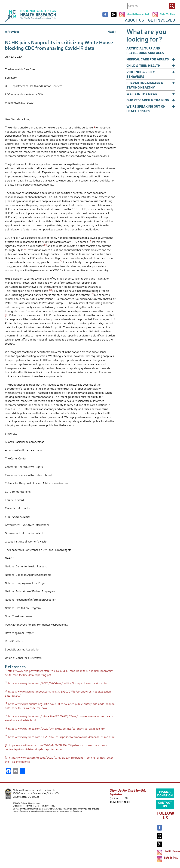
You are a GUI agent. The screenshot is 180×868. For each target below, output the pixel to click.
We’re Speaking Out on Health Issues (151, 109)
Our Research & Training (151, 100)
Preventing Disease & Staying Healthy (151, 85)
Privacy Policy (48, 806)
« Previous (12, 31)
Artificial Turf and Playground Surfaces (145, 50)
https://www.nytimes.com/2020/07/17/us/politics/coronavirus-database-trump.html (61, 737)
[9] (7, 315)
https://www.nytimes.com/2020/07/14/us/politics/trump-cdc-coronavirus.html (58, 683)
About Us (134, 20)
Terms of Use (32, 806)
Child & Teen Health (151, 66)
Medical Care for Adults (151, 59)
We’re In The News (151, 94)
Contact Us (165, 804)
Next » (112, 31)
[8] (65, 303)
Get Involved (162, 20)
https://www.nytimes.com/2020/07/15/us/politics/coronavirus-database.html (57, 729)
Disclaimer (18, 806)
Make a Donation (165, 793)
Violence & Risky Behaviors (151, 74)
